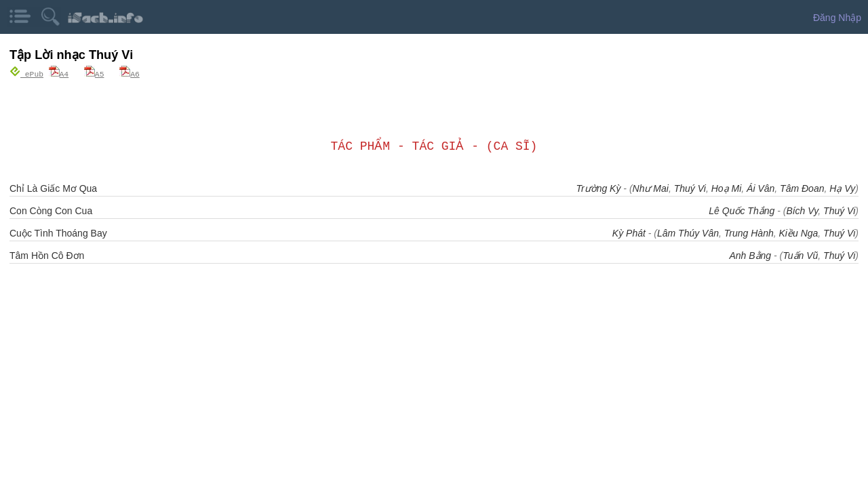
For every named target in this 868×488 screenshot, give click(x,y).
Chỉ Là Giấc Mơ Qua (53, 188)
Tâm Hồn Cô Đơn (47, 255)
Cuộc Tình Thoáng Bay (58, 232)
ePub (26, 74)
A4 (59, 74)
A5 (94, 74)
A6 (130, 74)
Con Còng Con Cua (51, 210)
